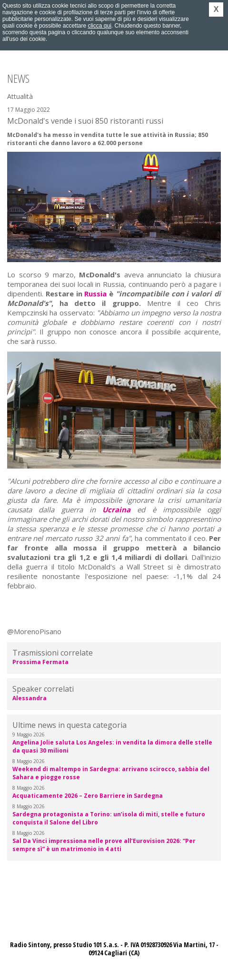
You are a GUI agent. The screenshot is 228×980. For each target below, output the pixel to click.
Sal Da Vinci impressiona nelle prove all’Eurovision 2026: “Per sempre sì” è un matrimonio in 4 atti (104, 845)
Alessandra (30, 698)
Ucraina (116, 510)
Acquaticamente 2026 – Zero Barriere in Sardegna (88, 796)
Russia (95, 294)
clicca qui (99, 26)
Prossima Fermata (40, 662)
